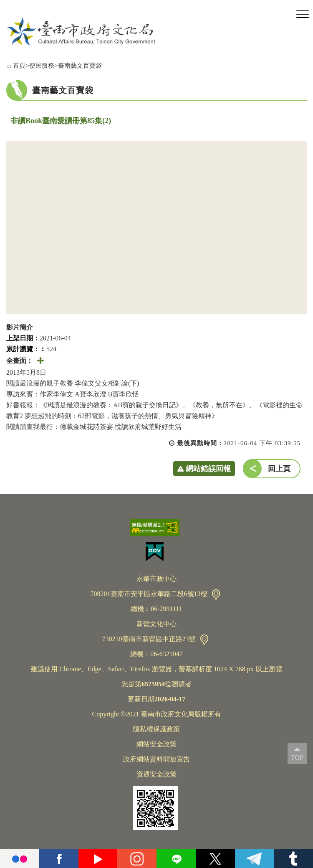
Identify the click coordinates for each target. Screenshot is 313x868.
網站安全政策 (156, 744)
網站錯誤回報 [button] (208, 469)
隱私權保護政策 (156, 729)
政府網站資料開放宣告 (156, 759)
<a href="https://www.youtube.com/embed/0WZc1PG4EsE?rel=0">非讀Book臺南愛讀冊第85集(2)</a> (156, 227)
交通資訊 (216, 595)
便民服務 (42, 65)
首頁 (19, 65)
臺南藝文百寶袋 (80, 65)
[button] (303, 15)
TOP (297, 758)
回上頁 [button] (279, 469)
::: (9, 65)
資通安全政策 (156, 774)
